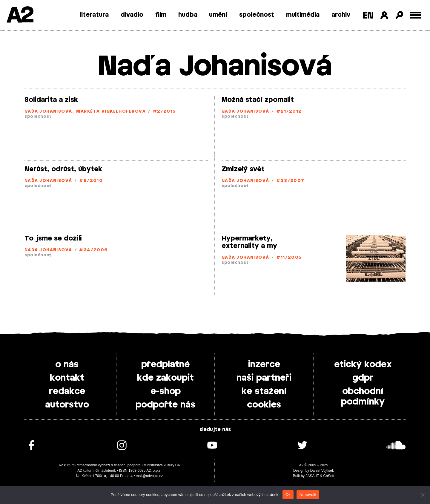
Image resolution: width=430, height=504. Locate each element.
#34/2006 (93, 250)
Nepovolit (308, 495)
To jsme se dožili (53, 238)
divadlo (132, 15)
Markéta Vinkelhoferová (111, 112)
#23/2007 (290, 181)
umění (218, 15)
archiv (341, 15)
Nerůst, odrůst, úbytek (63, 169)
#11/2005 (289, 258)
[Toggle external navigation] (416, 15)
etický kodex (363, 364)
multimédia (303, 15)
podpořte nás (165, 405)
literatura (94, 15)
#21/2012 (289, 112)
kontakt (67, 378)
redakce (67, 391)
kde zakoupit (165, 378)
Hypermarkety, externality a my (249, 242)
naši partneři (264, 378)
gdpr (363, 378)
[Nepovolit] (423, 495)
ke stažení (264, 391)
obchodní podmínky (363, 397)
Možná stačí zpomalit (258, 100)
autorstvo (67, 405)
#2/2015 (164, 112)
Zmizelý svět (243, 169)
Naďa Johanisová (48, 112)
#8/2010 (91, 181)
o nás (67, 364)
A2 (20, 16)
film (161, 15)
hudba (188, 15)
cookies (264, 405)
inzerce (264, 364)
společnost (257, 15)
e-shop (166, 391)
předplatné (165, 364)
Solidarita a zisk (51, 100)
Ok (288, 495)
